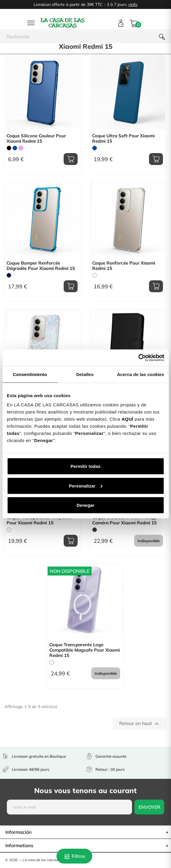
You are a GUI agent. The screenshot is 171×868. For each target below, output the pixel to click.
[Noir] (9, 148)
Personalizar (86, 486)
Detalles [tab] (85, 374)
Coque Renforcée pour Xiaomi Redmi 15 (124, 266)
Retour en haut (140, 724)
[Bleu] (15, 148)
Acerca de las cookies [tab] (141, 374)
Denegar (85, 505)
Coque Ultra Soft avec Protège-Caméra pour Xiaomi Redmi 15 (126, 520)
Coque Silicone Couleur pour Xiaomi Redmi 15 (36, 139)
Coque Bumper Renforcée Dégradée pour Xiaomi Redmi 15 (41, 266)
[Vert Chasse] (95, 530)
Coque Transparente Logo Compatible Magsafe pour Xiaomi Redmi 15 (85, 650)
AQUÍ (128, 419)
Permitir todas (85, 466)
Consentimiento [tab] (30, 374)
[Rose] (21, 148)
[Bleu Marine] (9, 275)
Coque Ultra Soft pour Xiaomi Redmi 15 (123, 139)
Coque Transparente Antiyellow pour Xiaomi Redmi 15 (40, 520)
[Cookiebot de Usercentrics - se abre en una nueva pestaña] (138, 358)
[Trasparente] (95, 275)
